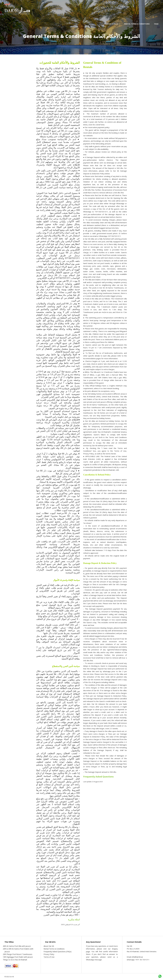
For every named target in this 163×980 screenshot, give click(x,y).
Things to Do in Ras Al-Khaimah (15, 960)
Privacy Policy (49, 954)
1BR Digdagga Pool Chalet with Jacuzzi (18, 957)
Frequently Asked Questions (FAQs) (58, 951)
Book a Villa (113, 24)
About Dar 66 (49, 946)
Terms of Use (49, 957)
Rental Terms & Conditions (137, 24)
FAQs (156, 24)
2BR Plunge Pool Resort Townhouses (18, 954)
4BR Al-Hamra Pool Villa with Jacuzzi (17, 946)
